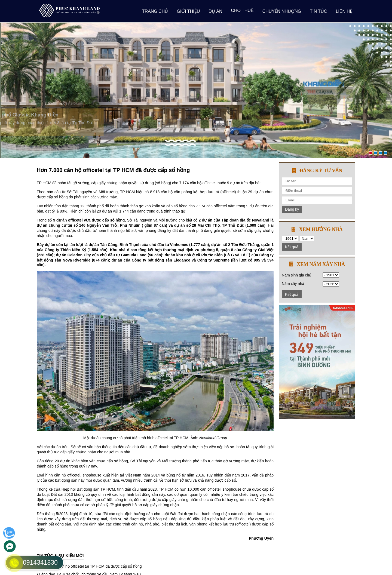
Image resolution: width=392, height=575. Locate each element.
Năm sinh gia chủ (297, 275)
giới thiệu (188, 11)
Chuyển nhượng (282, 11)
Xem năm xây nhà (321, 264)
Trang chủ (155, 11)
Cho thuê (242, 10)
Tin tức (318, 11)
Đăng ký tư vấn (321, 171)
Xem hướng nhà (321, 229)
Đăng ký (292, 209)
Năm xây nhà (293, 284)
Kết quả (292, 247)
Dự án (215, 11)
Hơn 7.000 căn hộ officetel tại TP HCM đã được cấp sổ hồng (91, 566)
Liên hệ (344, 11)
